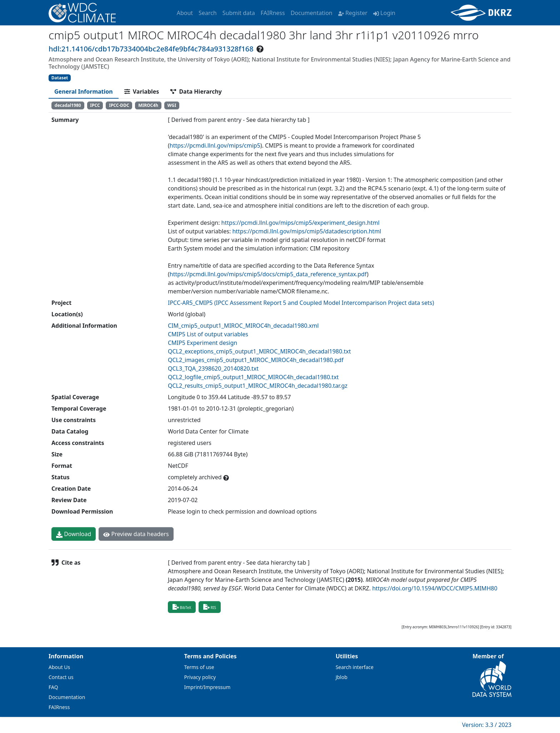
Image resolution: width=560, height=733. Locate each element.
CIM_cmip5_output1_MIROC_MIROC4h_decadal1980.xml (243, 326)
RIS (210, 607)
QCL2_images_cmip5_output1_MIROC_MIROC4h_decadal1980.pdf (256, 360)
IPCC (95, 105)
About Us (59, 667)
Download (74, 534)
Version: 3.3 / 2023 (487, 725)
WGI (172, 105)
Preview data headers (136, 534)
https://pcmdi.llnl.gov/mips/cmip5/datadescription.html (307, 231)
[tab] (84, 91)
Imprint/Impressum (207, 687)
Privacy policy (200, 677)
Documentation (312, 13)
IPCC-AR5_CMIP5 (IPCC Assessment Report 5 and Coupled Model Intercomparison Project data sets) (301, 303)
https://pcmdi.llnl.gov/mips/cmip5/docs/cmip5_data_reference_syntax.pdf (268, 274)
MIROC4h (148, 105)
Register (353, 13)
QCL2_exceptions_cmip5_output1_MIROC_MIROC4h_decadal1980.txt (259, 351)
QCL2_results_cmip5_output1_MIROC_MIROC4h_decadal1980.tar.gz (258, 386)
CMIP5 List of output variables (208, 334)
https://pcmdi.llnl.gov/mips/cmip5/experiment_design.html (301, 223)
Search (208, 13)
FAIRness (273, 13)
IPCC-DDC (119, 105)
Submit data (239, 13)
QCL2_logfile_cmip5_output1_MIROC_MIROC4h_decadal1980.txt (253, 377)
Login (384, 13)
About (185, 13)
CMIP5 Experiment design (202, 343)
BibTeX (182, 607)
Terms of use (199, 667)
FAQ (53, 687)
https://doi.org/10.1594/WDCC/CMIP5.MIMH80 (435, 588)
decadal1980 (68, 105)
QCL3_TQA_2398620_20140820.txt (213, 368)
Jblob (342, 677)
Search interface (355, 667)
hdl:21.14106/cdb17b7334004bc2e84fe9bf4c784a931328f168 (151, 49)
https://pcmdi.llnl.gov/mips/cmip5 (215, 145)
